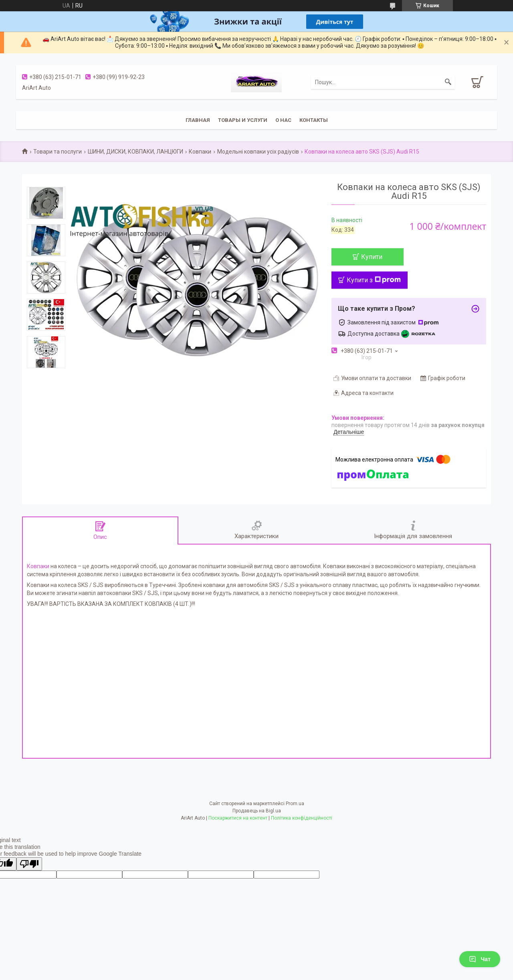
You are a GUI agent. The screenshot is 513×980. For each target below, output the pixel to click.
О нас (283, 120)
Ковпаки (200, 152)
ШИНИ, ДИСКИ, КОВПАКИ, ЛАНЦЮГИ (135, 152)
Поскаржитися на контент (238, 818)
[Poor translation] (29, 864)
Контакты (314, 120)
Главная (198, 120)
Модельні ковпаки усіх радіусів (258, 152)
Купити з (374, 280)
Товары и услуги (243, 120)
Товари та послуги (58, 152)
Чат (480, 959)
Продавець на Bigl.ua (257, 811)
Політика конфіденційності (302, 818)
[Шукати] (448, 82)
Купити (372, 257)
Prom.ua (295, 804)
